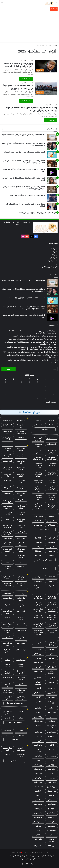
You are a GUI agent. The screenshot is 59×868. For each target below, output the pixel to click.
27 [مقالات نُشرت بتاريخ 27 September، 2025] (53, 399)
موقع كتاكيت (52, 830)
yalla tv (21, 718)
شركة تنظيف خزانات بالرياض (38, 616)
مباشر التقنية (38, 745)
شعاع (38, 760)
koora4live (52, 542)
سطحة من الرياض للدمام (52, 473)
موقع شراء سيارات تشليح (8, 691)
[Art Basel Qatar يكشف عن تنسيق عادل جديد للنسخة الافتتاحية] (52, 137)
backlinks (21, 438)
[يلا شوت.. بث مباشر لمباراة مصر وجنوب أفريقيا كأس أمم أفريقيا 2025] (52, 172)
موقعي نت (52, 778)
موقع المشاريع (52, 787)
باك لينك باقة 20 (21, 584)
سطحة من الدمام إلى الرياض (38, 489)
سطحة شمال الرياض (38, 445)
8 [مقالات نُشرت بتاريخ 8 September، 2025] (37, 386)
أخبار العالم (54, 249)
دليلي (52, 654)
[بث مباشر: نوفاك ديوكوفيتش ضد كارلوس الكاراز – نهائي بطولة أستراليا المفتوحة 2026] (52, 146)
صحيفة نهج (52, 697)
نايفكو (38, 835)
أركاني (52, 745)
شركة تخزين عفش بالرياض (52, 604)
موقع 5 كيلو (38, 654)
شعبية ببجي (21, 538)
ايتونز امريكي (8, 461)
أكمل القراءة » (26, 79)
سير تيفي (21, 735)
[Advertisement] (29, 26)
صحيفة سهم (52, 826)
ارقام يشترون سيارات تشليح (21, 698)
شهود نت (38, 741)
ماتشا (7, 562)
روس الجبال (38, 765)
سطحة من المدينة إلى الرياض (38, 497)
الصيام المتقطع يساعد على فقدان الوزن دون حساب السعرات (25, 152)
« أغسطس (54, 402)
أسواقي (38, 688)
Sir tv (21, 731)
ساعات (52, 516)
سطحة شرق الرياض (52, 452)
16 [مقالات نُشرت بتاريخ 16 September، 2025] (29, 390)
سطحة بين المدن (21, 666)
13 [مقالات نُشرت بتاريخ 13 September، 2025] (53, 390)
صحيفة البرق (52, 813)
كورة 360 (38, 551)
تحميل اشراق (52, 732)
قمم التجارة (52, 817)
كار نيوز (38, 697)
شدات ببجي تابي (8, 456)
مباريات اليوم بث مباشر (45, 560)
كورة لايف (52, 538)
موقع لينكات (52, 822)
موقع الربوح (52, 809)
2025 (47, 45)
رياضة (56, 264)
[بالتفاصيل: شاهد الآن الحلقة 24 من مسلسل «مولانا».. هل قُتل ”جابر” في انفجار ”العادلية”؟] (52, 189)
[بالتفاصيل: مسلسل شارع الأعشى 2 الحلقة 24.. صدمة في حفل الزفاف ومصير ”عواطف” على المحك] (52, 163)
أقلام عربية (52, 769)
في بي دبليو (52, 800)
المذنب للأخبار (52, 782)
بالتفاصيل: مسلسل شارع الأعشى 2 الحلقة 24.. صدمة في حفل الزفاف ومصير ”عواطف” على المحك (24, 162)
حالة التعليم (38, 791)
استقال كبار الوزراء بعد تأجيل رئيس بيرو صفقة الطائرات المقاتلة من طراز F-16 (29, 352)
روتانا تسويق (38, 717)
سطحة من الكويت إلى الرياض (38, 506)
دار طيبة (38, 826)
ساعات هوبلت (45, 529)
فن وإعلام (54, 255)
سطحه (7, 660)
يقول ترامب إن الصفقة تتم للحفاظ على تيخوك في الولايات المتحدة (18, 65)
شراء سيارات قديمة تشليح (14, 703)
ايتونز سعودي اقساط (21, 469)
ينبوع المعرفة (52, 791)
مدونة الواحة (38, 817)
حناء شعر (8, 556)
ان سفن (38, 667)
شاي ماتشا (21, 566)
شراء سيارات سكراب (8, 685)
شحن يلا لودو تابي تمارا (7, 507)
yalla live (14, 761)
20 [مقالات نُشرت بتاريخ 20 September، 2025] (53, 395)
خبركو (52, 662)
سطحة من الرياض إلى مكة (38, 458)
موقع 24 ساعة (38, 662)
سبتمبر (42, 45)
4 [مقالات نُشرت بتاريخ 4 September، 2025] (14, 382)
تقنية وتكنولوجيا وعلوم (50, 267)
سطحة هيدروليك (8, 666)
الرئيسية (54, 45)
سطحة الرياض (52, 438)
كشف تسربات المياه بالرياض (52, 625)
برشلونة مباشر (7, 598)
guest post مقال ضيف (7, 584)
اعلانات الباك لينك (8, 432)
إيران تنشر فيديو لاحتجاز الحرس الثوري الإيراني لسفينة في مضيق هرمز (32, 339)
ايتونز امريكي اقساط (8, 514)
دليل (38, 830)
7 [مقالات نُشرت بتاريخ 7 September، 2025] (45, 386)
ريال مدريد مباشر (21, 606)
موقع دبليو (38, 778)
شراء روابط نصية (21, 426)
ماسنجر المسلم (38, 822)
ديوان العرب (52, 765)
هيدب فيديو (38, 732)
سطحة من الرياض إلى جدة (52, 458)
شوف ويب (52, 678)
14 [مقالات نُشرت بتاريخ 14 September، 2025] (46, 390)
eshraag (29, 61)
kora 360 (38, 556)
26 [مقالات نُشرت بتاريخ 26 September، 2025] (6, 395)
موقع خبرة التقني (52, 703)
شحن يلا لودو (21, 532)
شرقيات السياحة (38, 751)
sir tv (8, 735)
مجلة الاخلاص (38, 839)
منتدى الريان (38, 846)
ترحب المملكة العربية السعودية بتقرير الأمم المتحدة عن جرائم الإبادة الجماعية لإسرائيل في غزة (31, 109)
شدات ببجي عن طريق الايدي (8, 501)
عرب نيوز (52, 682)
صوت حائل (38, 809)
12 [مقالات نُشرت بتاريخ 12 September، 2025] (6, 386)
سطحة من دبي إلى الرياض (38, 481)
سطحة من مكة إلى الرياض (52, 464)
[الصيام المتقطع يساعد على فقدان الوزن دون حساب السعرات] (52, 155)
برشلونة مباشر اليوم (7, 749)
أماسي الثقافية (52, 712)
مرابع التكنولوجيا (52, 672)
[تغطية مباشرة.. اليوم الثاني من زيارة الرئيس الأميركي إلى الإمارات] (52, 207)
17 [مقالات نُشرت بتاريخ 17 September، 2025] (22, 390)
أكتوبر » (47, 402)
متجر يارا (52, 760)
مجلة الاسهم (38, 678)
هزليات (52, 795)
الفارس (52, 773)
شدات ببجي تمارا (8, 449)
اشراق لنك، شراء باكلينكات (21, 432)
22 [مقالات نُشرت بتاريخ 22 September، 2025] (38, 395)
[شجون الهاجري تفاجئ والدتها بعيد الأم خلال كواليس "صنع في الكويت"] (52, 181)
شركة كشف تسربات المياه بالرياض (52, 617)
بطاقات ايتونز (8, 538)
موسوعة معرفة (52, 840)
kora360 (38, 538)
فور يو (8, 519)
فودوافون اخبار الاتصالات (7, 439)
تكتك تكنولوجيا (52, 693)
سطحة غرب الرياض (38, 452)
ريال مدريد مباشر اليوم (21, 749)
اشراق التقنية (52, 667)
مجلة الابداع (52, 721)
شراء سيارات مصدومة (8, 698)
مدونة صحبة (52, 750)
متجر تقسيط (7, 480)
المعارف (38, 726)
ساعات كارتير (38, 516)
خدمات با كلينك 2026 (8, 578)
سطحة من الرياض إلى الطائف (38, 466)
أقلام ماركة (52, 525)
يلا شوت (52, 421)
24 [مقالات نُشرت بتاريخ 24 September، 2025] (22, 395)
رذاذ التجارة (38, 736)
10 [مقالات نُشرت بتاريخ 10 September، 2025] (22, 386)
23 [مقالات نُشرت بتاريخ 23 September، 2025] (29, 395)
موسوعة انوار (52, 756)
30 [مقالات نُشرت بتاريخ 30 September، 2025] (29, 399)
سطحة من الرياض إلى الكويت (52, 506)
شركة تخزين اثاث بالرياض (52, 597)
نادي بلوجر (38, 702)
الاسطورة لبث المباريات (14, 722)
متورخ (38, 712)
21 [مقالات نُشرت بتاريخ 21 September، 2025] (46, 395)
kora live (52, 581)
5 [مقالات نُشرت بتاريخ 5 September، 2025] (6, 382)
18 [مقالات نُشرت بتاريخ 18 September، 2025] (14, 390)
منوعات (55, 270)
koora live (38, 542)
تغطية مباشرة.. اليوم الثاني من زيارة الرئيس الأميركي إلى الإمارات (25, 205)
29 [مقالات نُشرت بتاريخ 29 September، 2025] (38, 399)
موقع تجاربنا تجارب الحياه (21, 578)
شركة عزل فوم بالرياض (38, 610)
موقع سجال (38, 773)
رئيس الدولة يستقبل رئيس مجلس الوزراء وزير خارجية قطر (38, 213)
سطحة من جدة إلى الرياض (52, 488)
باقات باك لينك (7, 425)
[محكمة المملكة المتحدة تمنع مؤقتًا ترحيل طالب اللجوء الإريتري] (46, 88)
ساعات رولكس (52, 521)
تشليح (21, 684)
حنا (21, 562)
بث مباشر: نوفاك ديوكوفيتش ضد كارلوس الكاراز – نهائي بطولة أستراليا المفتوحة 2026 (24, 144)
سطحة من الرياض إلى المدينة (52, 497)
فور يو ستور (8, 493)
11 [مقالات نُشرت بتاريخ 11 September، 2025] (14, 386)
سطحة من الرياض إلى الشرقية (38, 474)
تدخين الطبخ (38, 804)
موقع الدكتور (52, 804)
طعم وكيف (52, 741)
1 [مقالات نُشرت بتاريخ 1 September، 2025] (37, 382)
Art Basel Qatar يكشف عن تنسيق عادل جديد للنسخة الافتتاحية (24, 135)
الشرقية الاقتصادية (38, 683)
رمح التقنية (52, 736)
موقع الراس (38, 782)
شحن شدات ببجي (21, 526)
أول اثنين (38, 800)
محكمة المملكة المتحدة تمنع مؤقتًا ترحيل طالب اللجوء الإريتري (18, 87)
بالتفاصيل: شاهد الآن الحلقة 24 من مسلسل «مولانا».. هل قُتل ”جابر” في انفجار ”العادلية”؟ (24, 188)
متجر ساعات (38, 525)
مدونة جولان (38, 769)
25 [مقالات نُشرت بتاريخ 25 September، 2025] (14, 395)
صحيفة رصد (52, 835)
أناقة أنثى (38, 708)
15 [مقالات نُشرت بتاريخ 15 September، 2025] (38, 390)
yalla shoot (51, 425)
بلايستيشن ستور (21, 544)
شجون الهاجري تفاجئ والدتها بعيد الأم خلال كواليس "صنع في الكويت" (24, 179)
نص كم (52, 658)
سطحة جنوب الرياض (21, 678)
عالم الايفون (52, 688)
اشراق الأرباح (38, 756)
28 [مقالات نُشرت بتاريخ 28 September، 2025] (46, 399)
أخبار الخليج (54, 258)
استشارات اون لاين (52, 727)
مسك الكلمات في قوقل (52, 644)
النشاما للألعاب (38, 787)
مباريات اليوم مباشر (38, 587)
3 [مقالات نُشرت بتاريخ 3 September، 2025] (22, 382)
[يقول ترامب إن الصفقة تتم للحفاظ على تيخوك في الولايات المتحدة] (46, 66)
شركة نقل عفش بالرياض (38, 597)
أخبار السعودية (53, 252)
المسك (38, 795)
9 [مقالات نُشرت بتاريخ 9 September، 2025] (30, 386)
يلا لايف (21, 712)
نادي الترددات (38, 721)
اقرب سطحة (52, 444)
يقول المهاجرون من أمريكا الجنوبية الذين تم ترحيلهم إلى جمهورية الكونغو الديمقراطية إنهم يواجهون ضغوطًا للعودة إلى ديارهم (32, 348)
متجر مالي (38, 658)
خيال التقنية (38, 671)
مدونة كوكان (38, 693)
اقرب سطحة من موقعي (38, 439)
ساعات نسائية (38, 521)
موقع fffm (52, 846)
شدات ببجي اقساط (21, 449)
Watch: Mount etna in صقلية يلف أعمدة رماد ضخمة (28, 195)
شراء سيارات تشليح (21, 691)
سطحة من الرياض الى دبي (52, 481)
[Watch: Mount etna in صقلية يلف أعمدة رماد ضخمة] (52, 198)
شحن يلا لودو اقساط (7, 469)
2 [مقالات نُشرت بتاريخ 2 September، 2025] (30, 382)
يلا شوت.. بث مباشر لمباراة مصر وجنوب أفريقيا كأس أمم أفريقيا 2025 (24, 170)
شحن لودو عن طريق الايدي (7, 533)
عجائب (52, 708)
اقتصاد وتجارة (53, 261)
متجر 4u (21, 500)
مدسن (52, 717)
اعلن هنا (38, 643)
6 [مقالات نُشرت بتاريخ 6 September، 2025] (53, 386)
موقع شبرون (38, 813)
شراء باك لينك (21, 421)
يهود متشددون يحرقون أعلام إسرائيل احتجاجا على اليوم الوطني (35, 336)
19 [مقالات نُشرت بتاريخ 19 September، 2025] (6, 390)
